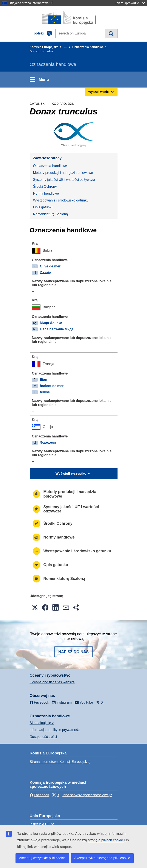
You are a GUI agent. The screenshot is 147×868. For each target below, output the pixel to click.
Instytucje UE (40, 824)
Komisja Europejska (44, 47)
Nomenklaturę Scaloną (51, 214)
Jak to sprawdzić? (130, 3)
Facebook (39, 795)
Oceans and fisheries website (52, 682)
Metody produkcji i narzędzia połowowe (63, 173)
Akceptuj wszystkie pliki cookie (42, 858)
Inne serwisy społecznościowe (85, 795)
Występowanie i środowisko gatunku (61, 200)
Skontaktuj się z (42, 723)
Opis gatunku (43, 207)
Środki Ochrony (45, 187)
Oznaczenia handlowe (88, 47)
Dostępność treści (43, 737)
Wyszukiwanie (111, 33)
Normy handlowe (46, 193)
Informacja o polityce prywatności (55, 730)
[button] (35, 607)
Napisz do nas (73, 652)
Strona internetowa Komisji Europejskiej (60, 762)
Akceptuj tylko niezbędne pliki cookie (102, 858)
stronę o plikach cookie (106, 840)
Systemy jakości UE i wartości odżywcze (64, 180)
